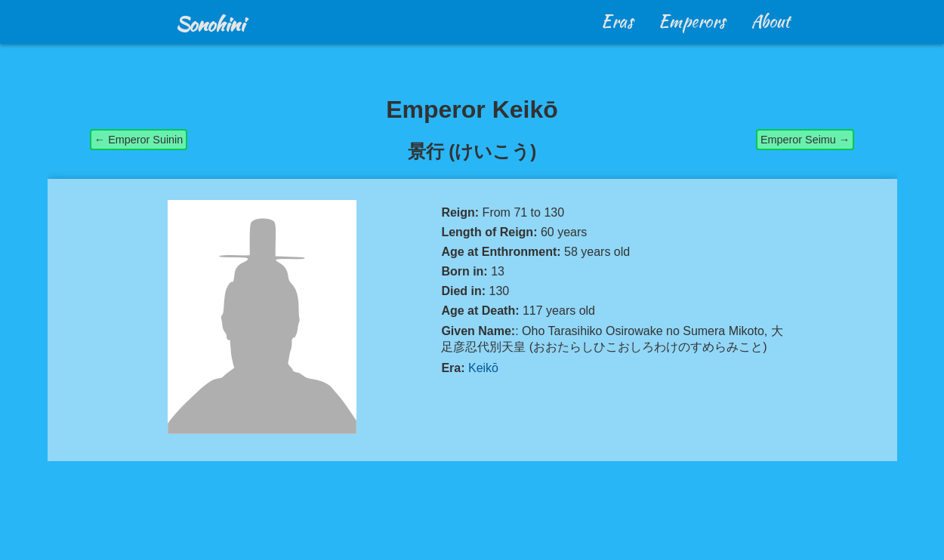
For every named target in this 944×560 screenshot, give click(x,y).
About (771, 21)
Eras (617, 21)
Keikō (483, 368)
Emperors (692, 21)
